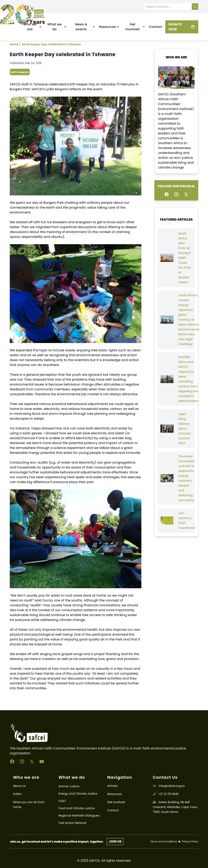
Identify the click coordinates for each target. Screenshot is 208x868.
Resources (115, 794)
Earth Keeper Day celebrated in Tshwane (51, 44)
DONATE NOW (182, 27)
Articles (112, 786)
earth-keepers (20, 72)
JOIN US (115, 841)
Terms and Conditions (164, 842)
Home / (15, 44)
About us (19, 786)
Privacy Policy (190, 842)
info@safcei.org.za (169, 786)
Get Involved (116, 802)
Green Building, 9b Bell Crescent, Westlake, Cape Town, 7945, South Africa (175, 807)
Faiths (17, 794)
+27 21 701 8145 (166, 794)
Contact (155, 27)
